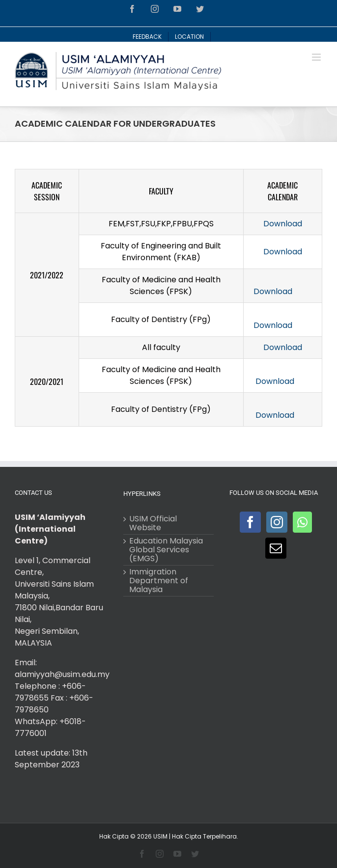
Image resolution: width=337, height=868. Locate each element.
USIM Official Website (153, 523)
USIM (160, 836)
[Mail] (276, 548)
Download (283, 224)
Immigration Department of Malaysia (159, 581)
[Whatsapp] (302, 522)
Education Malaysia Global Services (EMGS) (166, 550)
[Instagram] (277, 522)
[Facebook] (250, 522)
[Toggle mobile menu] (317, 57)
